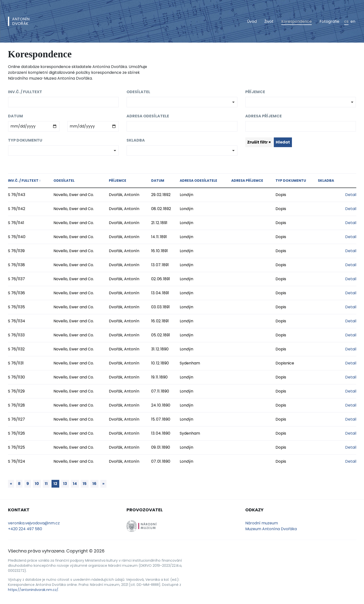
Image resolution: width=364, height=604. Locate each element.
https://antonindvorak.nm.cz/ (33, 590)
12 (55, 484)
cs (346, 21)
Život (269, 21)
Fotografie (329, 21)
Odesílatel (138, 92)
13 (65, 484)
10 (37, 484)
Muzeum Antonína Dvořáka (271, 529)
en (353, 21)
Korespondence (297, 21)
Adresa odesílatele (148, 116)
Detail (351, 195)
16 (94, 484)
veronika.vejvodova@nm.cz (34, 523)
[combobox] (182, 102)
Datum (15, 116)
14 (75, 484)
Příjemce (255, 92)
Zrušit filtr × (259, 142)
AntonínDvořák (21, 21)
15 (85, 484)
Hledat (283, 142)
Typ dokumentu (25, 140)
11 (46, 484)
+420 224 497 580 (25, 529)
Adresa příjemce (264, 116)
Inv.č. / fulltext (25, 92)
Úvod (252, 21)
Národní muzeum (262, 523)
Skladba (136, 140)
